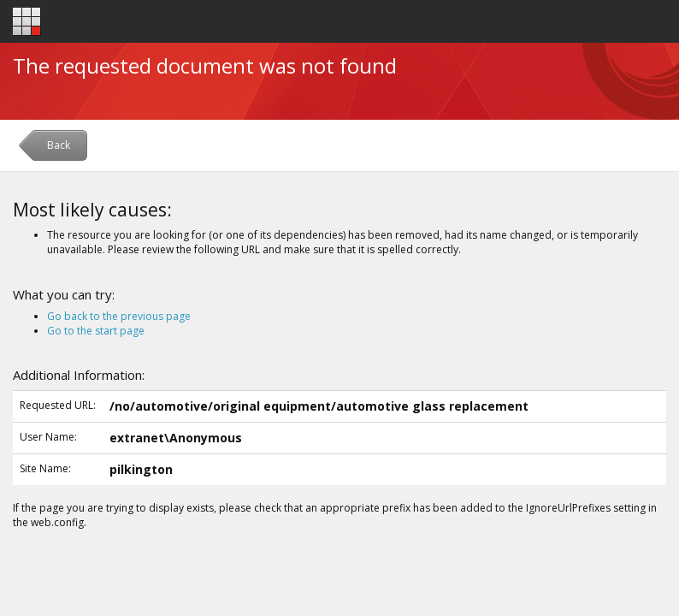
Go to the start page (96, 331)
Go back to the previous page (119, 316)
